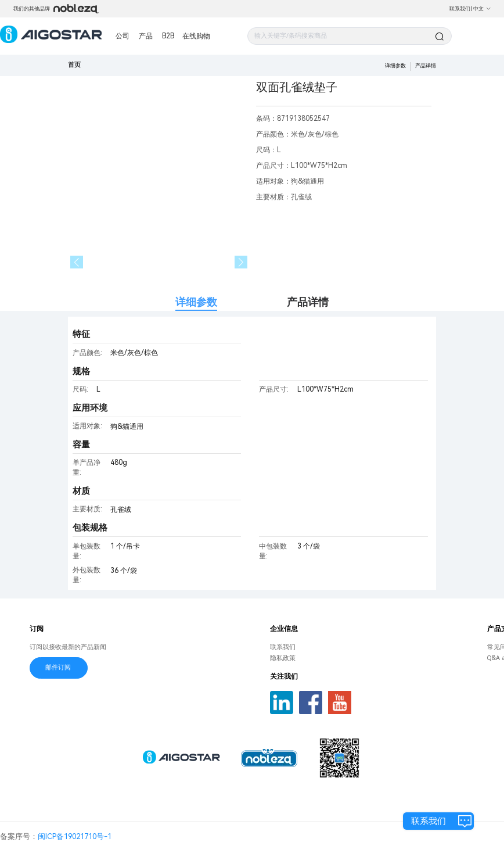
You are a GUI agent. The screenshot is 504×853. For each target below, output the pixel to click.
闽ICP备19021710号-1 (75, 836)
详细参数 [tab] (196, 302)
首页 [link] (74, 65)
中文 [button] (482, 9)
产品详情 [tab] (308, 302)
